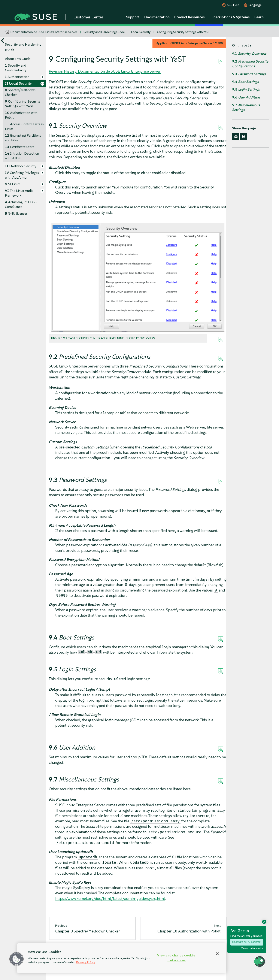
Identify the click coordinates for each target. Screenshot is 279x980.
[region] (122, 958)
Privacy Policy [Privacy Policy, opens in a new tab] (86, 962)
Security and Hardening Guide (104, 32)
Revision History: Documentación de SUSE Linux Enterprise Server (105, 71)
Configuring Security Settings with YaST (183, 32)
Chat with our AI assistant (247, 942)
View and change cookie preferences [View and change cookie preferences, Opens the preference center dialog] (176, 958)
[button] (16, 959)
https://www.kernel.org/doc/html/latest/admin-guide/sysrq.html (110, 899)
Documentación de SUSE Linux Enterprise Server (44, 32)
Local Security (141, 32)
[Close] (217, 954)
